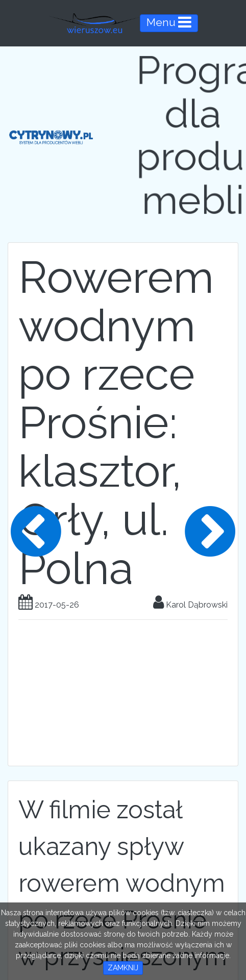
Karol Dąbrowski (190, 605)
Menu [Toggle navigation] (169, 22)
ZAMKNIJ (123, 968)
